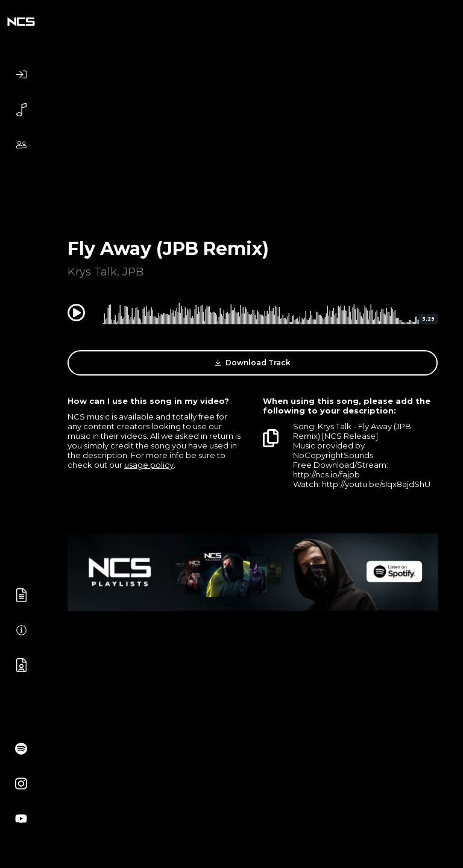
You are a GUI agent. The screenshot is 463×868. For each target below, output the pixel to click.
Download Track (253, 363)
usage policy (149, 465)
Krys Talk (92, 272)
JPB (133, 272)
